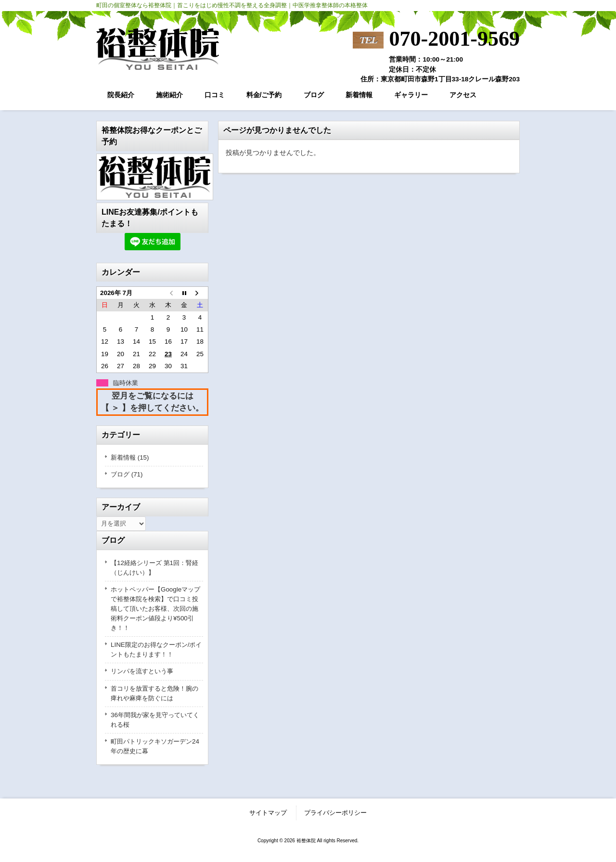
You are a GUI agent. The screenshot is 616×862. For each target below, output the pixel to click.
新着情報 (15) (130, 457)
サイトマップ (268, 813)
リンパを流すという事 (142, 671)
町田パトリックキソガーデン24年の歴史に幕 (155, 746)
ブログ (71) (127, 474)
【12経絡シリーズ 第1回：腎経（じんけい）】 (154, 568)
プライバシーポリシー (335, 813)
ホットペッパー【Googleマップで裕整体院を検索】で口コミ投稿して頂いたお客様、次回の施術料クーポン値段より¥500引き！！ (155, 609)
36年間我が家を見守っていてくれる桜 (155, 720)
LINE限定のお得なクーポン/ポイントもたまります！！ (156, 650)
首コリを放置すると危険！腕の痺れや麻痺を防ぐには (154, 693)
